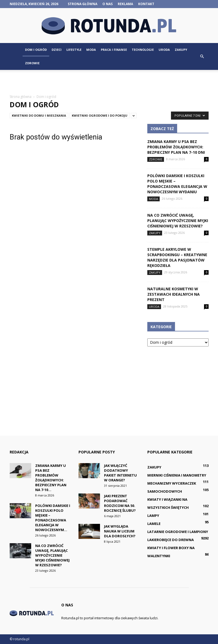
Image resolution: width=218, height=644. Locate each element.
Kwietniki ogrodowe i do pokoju (100, 115)
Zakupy (181, 50)
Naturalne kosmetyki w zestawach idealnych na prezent (174, 294)
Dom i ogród (36, 50)
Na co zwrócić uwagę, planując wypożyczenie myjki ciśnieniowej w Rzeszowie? (178, 221)
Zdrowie (32, 63)
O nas (108, 4)
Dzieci (57, 50)
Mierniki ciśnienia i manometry (177, 475)
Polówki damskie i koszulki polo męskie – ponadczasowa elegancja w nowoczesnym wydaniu (177, 184)
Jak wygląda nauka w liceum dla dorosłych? (120, 531)
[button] (202, 56)
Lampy (153, 516)
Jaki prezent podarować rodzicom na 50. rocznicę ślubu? (120, 503)
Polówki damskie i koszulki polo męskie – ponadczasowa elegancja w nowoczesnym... (53, 518)
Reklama (125, 4)
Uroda (164, 50)
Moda (91, 50)
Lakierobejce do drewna (171, 540)
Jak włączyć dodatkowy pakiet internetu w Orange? (120, 473)
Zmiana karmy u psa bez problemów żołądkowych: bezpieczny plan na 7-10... (51, 478)
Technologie (143, 50)
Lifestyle (74, 50)
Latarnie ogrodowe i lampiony (178, 532)
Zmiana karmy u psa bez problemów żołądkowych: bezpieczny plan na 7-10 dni (176, 147)
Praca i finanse (114, 50)
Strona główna (83, 4)
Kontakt (146, 4)
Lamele (154, 524)
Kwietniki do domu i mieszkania (39, 115)
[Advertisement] (109, 82)
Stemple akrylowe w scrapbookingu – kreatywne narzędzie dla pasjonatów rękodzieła (177, 257)
